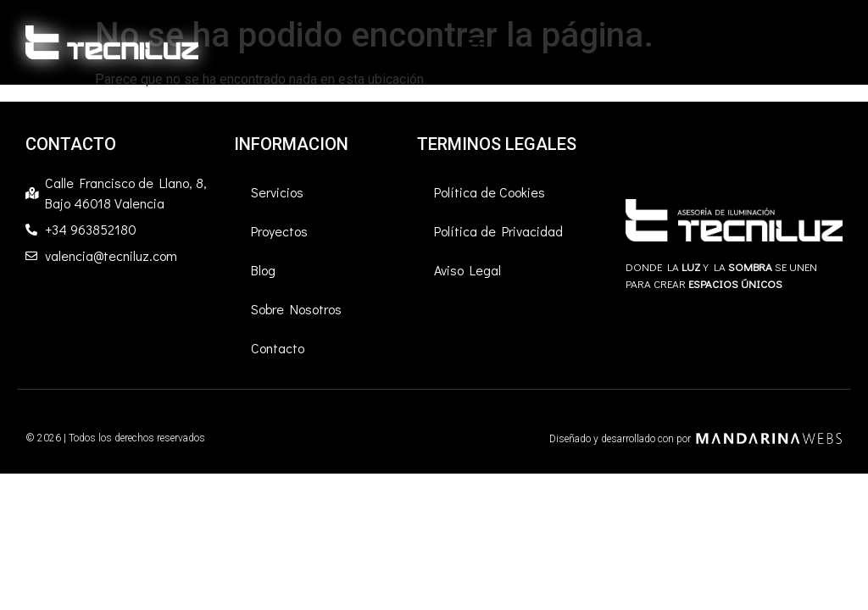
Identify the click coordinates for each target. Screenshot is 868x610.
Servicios (277, 192)
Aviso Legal (467, 270)
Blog (263, 270)
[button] (476, 42)
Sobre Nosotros (296, 309)
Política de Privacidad (498, 231)
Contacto (278, 348)
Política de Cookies (490, 192)
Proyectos (279, 231)
